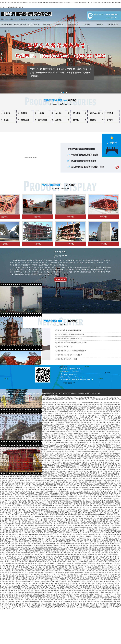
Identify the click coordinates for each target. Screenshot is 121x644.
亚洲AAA (34, 598)
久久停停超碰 (67, 607)
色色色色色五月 (109, 600)
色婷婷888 (12, 498)
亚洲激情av (88, 556)
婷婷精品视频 (64, 583)
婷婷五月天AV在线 (13, 406)
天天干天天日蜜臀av (44, 603)
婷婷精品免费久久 (20, 594)
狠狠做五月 (21, 576)
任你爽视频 (82, 497)
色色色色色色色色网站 (111, 455)
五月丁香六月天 (65, 527)
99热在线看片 (21, 403)
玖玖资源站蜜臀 (5, 544)
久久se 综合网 (42, 433)
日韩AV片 (59, 582)
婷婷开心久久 (80, 517)
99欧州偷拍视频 (5, 513)
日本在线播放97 (42, 450)
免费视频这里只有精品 (67, 466)
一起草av (87, 448)
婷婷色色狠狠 (98, 480)
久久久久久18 (5, 506)
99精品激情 (85, 544)
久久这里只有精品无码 (66, 513)
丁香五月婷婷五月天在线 (56, 444)
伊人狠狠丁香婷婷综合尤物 (108, 515)
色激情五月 (28, 448)
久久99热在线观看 (89, 513)
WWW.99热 (16, 589)
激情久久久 (83, 600)
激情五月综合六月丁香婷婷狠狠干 (46, 513)
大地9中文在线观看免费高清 (24, 549)
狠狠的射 (3, 455)
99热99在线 (53, 594)
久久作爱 (38, 504)
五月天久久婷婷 (60, 437)
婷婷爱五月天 (114, 553)
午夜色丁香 (19, 583)
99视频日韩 (47, 448)
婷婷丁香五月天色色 (108, 426)
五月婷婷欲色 (79, 448)
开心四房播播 (29, 526)
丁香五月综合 (51, 426)
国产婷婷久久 (81, 433)
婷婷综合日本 (94, 605)
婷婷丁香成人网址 (52, 571)
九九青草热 (65, 495)
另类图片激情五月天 (113, 580)
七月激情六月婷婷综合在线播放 (100, 504)
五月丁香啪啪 (16, 580)
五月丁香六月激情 (107, 517)
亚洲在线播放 (76, 589)
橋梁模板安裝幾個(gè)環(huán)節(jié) (70, 338)
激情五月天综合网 (113, 464)
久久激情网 (43, 475)
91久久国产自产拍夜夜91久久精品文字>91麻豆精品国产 (34, 437)
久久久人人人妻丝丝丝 (36, 498)
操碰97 (42, 533)
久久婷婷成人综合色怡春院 (66, 486)
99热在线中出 (103, 497)
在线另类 (56, 477)
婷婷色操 (42, 567)
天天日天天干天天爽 (7, 491)
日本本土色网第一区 (49, 403)
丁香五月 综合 (25, 598)
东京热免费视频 (80, 442)
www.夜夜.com (18, 486)
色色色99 (63, 484)
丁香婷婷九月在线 (63, 428)
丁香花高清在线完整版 (96, 545)
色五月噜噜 (76, 564)
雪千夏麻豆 (89, 506)
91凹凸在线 (71, 551)
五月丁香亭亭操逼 (36, 517)
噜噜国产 (102, 531)
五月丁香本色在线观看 (83, 466)
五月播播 (63, 477)
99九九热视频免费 (91, 607)
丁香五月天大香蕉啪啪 (104, 498)
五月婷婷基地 (38, 448)
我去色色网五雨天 (74, 545)
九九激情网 (95, 415)
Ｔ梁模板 (41, 113)
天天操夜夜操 (94, 533)
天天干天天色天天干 (110, 403)
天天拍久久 (69, 462)
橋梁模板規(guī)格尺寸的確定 (67, 359)
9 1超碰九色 (72, 459)
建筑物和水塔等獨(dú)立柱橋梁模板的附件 (72, 351)
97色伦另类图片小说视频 (30, 601)
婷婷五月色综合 (40, 477)
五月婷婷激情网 (24, 509)
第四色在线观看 (73, 432)
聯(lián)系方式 (113, 24)
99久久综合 (52, 520)
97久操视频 (56, 460)
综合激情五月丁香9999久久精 (36, 529)
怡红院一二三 (69, 491)
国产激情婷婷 (9, 596)
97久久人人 (9, 545)
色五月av (61, 473)
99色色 (93, 578)
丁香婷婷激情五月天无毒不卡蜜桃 (95, 573)
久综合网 (21, 560)
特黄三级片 (9, 536)
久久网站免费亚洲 (91, 473)
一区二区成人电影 (98, 410)
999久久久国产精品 (64, 589)
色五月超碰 (70, 477)
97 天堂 (89, 442)
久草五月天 (110, 430)
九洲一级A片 (53, 504)
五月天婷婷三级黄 (68, 509)
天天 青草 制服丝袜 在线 (26, 513)
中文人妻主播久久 (51, 542)
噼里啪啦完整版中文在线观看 (57, 549)
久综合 (109, 477)
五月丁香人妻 (50, 562)
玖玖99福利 (19, 426)
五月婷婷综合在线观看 (16, 479)
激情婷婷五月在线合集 (59, 538)
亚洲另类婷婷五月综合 (96, 509)
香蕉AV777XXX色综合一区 (22, 462)
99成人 (80, 495)
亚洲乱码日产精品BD (49, 486)
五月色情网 (75, 594)
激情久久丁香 (83, 500)
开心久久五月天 (20, 491)
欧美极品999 (19, 600)
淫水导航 (43, 412)
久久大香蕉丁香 (62, 403)
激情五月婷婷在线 (25, 522)
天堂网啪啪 (86, 406)
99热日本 (42, 540)
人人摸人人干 (83, 536)
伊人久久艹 (56, 576)
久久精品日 (33, 466)
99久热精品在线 (92, 497)
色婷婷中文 (34, 424)
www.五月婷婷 (26, 589)
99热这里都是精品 (63, 406)
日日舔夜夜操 (39, 573)
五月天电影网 (21, 450)
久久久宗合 (46, 417)
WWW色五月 (4, 560)
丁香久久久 (105, 558)
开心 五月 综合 (62, 470)
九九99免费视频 (37, 462)
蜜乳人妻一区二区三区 (34, 491)
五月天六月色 (29, 432)
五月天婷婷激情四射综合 (80, 565)
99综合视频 (50, 533)
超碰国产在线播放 (93, 598)
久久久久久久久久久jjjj (103, 591)
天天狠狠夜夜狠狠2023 (95, 403)
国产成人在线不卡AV (93, 433)
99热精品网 (7, 585)
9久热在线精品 (62, 522)
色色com (35, 457)
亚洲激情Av (96, 558)
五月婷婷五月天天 (52, 567)
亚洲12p (55, 453)
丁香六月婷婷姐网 (45, 601)
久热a (10, 462)
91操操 (2, 493)
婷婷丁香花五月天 (75, 498)
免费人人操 (17, 423)
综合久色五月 (113, 551)
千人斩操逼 (56, 553)
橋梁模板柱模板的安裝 (65, 347)
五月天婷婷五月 (108, 583)
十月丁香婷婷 (52, 439)
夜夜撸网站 (18, 511)
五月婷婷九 (56, 545)
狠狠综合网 (28, 495)
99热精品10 (38, 453)
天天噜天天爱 (28, 518)
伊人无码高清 (47, 491)
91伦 (87, 569)
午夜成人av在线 (56, 417)
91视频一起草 (106, 433)
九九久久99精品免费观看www (41, 545)
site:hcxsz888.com (94, 536)
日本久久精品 (15, 524)
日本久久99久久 (31, 576)
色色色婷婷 (85, 504)
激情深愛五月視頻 (40, 549)
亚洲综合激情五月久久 (107, 466)
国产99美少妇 (114, 558)
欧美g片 (7, 542)
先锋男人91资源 (94, 500)
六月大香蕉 (44, 455)
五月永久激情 (98, 582)
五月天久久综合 (59, 535)
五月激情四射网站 (22, 412)
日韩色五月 (25, 567)
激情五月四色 (69, 573)
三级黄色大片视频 (37, 583)
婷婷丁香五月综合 (69, 582)
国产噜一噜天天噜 (61, 464)
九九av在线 (32, 459)
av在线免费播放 (12, 509)
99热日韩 (74, 536)
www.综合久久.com (109, 596)
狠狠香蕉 (77, 558)
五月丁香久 (47, 460)
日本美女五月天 (79, 444)
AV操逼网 (6, 526)
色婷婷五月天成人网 (65, 435)
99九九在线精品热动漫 (34, 403)
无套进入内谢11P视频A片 (111, 538)
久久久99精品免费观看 (22, 480)
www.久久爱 (31, 594)
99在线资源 (82, 403)
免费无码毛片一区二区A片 (46, 423)
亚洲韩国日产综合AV (111, 506)
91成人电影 (7, 569)
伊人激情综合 (113, 493)
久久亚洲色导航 (70, 515)
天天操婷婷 (19, 432)
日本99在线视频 (107, 567)
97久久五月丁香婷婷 (64, 578)
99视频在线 (34, 413)
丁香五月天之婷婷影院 (71, 600)
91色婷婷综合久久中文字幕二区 (62, 448)
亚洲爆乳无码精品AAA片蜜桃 (45, 582)
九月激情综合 (102, 547)
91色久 (14, 513)
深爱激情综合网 (22, 562)
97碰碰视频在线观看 (71, 441)
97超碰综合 (4, 582)
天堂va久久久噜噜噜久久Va (24, 453)
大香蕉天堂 (14, 417)
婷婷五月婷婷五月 (86, 421)
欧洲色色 (9, 404)
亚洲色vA (42, 600)
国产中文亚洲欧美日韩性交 (52, 517)
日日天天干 (53, 574)
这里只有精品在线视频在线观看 (46, 560)
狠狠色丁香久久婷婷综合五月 (92, 475)
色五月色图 (4, 587)
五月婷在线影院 (103, 493)
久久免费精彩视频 (77, 520)
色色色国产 (29, 451)
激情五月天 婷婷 (50, 470)
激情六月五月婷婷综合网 (24, 468)
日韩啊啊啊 (14, 560)
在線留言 (100, 24)
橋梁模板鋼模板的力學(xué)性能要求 (70, 355)
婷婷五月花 (105, 460)
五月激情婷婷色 (14, 459)
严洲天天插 (47, 605)
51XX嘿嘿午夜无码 (112, 484)
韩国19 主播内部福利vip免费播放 (14, 529)
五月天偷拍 (91, 562)
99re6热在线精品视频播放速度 (13, 518)
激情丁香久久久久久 (74, 592)
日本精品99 (38, 451)
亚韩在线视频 (10, 484)
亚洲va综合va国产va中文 (42, 468)
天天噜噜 (61, 471)
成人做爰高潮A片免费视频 (33, 531)
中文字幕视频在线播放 (113, 457)
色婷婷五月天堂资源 (65, 482)
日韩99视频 (92, 547)
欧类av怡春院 (17, 500)
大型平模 (110, 113)
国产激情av (49, 540)
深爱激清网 (88, 526)
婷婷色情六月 (26, 578)
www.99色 (112, 497)
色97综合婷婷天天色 (46, 535)
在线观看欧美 (63, 567)
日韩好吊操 (88, 527)
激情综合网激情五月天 (45, 497)
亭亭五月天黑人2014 (34, 536)
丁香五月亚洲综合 (86, 502)
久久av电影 (103, 419)
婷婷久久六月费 (36, 500)
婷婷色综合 (25, 444)
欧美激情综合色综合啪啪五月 (60, 536)
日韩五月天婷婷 (8, 435)
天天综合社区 (73, 403)
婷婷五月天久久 (66, 580)
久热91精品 (103, 450)
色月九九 (77, 574)
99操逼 (2, 545)
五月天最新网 (52, 529)
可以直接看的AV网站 (69, 446)
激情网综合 (58, 558)
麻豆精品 (28, 547)
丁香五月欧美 (24, 475)
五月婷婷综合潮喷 (87, 423)
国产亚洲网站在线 (98, 491)
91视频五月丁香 (111, 507)
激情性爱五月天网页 (102, 520)
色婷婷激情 (58, 600)
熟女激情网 (37, 538)
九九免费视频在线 (64, 594)
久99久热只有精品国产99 (57, 455)
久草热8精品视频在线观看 (9, 564)
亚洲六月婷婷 (96, 553)
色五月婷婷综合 (9, 432)
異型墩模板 (76, 113)
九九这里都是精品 (102, 571)
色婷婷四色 (96, 426)
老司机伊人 (79, 573)
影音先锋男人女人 (9, 609)
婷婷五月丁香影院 (89, 535)
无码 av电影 (34, 567)
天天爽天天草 (67, 569)
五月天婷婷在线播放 (14, 460)
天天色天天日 (46, 538)
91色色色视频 (63, 412)
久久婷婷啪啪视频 (101, 437)
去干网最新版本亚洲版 (64, 450)
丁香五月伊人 (19, 419)
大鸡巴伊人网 (33, 535)
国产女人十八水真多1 (103, 444)
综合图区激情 (109, 509)
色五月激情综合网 (9, 450)
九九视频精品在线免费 (87, 489)
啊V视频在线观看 (8, 453)
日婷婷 (80, 413)
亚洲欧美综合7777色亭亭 (43, 569)
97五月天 (31, 520)
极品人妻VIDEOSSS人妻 (59, 430)
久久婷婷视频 (62, 457)
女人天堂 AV (100, 562)
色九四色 (53, 406)
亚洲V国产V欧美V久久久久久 (19, 587)
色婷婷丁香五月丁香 (20, 551)
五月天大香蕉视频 (20, 592)
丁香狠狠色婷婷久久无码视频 (38, 473)
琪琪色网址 (9, 605)
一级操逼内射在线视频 (52, 484)
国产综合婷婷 (5, 457)
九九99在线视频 (15, 573)
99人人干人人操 (27, 428)
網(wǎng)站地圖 (84, 393)
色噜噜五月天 (39, 607)
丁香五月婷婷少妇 (97, 448)
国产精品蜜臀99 (39, 495)
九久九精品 (30, 591)
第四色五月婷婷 (22, 535)
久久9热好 (63, 511)
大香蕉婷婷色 (97, 538)
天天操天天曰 (76, 544)
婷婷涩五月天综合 (18, 569)
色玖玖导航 (6, 567)
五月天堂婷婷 (57, 569)
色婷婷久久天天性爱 (37, 585)
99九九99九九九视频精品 (73, 535)
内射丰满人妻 (96, 567)
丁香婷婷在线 (101, 565)
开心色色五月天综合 (82, 605)
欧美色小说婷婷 (76, 406)
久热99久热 (53, 473)
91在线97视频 (115, 589)
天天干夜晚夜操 (102, 441)
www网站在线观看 (66, 507)
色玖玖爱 (60, 560)
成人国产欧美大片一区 (42, 430)
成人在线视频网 (75, 410)
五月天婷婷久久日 (111, 470)
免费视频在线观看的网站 (73, 560)
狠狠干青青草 (99, 488)
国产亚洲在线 (15, 413)
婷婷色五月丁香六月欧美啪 (18, 520)
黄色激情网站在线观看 (80, 482)
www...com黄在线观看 (55, 433)
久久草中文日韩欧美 (77, 531)
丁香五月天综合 (73, 470)
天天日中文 (30, 582)
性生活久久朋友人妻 (84, 415)
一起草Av (105, 553)
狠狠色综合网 (10, 533)
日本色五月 (97, 527)
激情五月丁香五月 (74, 522)
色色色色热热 (104, 605)
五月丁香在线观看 (35, 441)
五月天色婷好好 (38, 470)
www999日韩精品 (77, 542)
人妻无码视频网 (93, 450)
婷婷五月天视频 (95, 569)
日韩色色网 (102, 607)
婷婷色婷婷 (107, 518)
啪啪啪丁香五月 (8, 480)
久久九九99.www (16, 506)
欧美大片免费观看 (99, 428)
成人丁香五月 (87, 538)
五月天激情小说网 (10, 607)
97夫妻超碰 (25, 460)
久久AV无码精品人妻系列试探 (57, 432)
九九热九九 (72, 549)
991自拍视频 (107, 489)
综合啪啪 (35, 502)
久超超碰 (106, 486)
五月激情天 (4, 479)
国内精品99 (12, 451)
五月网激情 (90, 524)
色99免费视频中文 (77, 527)
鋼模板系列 (25, 120)
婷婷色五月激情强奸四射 (83, 426)
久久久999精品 (71, 455)
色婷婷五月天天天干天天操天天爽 (48, 459)
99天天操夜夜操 (68, 591)
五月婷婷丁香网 (92, 603)
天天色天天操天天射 (92, 515)
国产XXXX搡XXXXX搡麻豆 (108, 473)
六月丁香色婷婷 (97, 583)
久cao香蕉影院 (51, 428)
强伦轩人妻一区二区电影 (87, 424)
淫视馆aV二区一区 (96, 471)
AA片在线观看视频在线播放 (85, 451)
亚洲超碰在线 (105, 544)
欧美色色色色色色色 (80, 450)
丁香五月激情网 (87, 428)
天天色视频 (39, 484)
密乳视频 (115, 518)
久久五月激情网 (80, 603)
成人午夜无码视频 (111, 421)
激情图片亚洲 (55, 468)
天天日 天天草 (52, 502)
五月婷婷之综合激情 (48, 479)
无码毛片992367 (106, 564)
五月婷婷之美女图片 (89, 560)
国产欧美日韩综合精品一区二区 (45, 526)
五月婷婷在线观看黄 (38, 547)
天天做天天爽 (93, 482)
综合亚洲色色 (66, 564)
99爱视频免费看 (19, 410)
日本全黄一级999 (28, 527)
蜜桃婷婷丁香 (39, 435)
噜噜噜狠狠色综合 (15, 504)
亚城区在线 (107, 406)
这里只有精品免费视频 (104, 578)
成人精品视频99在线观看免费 (86, 549)
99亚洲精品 (56, 605)
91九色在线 (106, 524)
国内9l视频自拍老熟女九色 (32, 506)
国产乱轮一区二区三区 (95, 600)
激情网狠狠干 (25, 455)
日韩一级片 (70, 603)
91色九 (5, 477)
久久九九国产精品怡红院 (81, 580)
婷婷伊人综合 (69, 585)
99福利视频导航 (89, 591)
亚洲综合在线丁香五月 (27, 542)
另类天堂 (108, 560)
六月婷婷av (60, 426)
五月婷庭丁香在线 (81, 509)
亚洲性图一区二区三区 (56, 488)
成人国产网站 (98, 518)
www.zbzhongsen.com (47, 464)
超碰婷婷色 (32, 423)
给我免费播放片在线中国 (20, 466)
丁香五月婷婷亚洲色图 (63, 544)
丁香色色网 (27, 533)
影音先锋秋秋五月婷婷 (13, 554)
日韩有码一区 (106, 526)
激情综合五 (62, 424)
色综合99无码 (67, 480)
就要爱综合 (111, 423)
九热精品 (45, 504)
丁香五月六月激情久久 (23, 565)
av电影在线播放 (79, 596)
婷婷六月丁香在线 (15, 601)
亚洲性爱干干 (47, 500)
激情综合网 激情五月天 (36, 562)
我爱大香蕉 (73, 408)
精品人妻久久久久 (87, 417)
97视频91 (3, 488)
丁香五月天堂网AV (31, 515)
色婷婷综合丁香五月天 (113, 542)
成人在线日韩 (10, 437)
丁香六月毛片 (16, 567)
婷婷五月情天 (70, 540)
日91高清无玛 (77, 479)
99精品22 (16, 404)
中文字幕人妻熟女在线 (97, 432)
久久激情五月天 (34, 412)
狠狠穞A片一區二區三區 (104, 424)
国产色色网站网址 (113, 453)
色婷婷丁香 (24, 459)
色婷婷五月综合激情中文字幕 (17, 488)
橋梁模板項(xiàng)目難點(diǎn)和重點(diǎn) (72, 343)
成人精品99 (53, 457)
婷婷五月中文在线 (96, 462)
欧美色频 (51, 544)
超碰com (35, 565)
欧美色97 (84, 545)
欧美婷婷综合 (51, 598)
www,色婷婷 (109, 592)
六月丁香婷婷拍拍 (36, 460)
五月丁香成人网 (35, 558)
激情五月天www (92, 419)
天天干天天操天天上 (77, 576)
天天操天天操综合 (104, 412)
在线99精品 (117, 598)
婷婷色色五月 (30, 560)
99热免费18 (92, 457)
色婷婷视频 (42, 565)
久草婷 (56, 466)
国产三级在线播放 (40, 408)
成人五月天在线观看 (55, 509)
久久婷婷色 (25, 585)
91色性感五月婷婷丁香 (113, 491)
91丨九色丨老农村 (20, 536)
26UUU (49, 477)
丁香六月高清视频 (68, 517)
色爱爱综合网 (16, 421)
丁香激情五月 (90, 517)
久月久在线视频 (96, 486)
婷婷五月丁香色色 (45, 446)
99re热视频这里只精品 (48, 410)
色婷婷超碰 (16, 578)
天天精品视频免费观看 (31, 446)
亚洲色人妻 (46, 415)
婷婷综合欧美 (89, 576)
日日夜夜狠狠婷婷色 (42, 527)
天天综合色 (45, 564)
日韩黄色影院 (35, 444)
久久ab (59, 439)
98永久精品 (54, 413)
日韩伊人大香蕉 (92, 507)
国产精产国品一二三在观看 (87, 446)
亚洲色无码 (73, 493)
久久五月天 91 (108, 535)
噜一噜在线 (71, 451)
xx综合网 (100, 455)
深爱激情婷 (8, 527)
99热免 (60, 542)
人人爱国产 (116, 489)
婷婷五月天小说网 (80, 419)
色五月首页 (78, 513)
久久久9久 (6, 524)
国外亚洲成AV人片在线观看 (48, 424)
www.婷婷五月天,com (20, 439)
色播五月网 (97, 526)
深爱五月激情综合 (15, 470)
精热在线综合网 (62, 498)
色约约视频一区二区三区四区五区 (40, 580)
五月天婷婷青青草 (69, 433)
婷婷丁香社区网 (114, 601)
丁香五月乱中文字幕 (67, 460)
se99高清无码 (13, 522)
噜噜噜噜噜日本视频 (64, 565)
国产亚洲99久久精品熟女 (89, 574)
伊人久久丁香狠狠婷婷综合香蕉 (82, 518)
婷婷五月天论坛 (113, 450)
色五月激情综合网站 (64, 404)
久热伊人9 (102, 507)
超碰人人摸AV (78, 480)
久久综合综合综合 (12, 475)
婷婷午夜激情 (34, 475)
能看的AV (19, 533)
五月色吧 (95, 408)
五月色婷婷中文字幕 (7, 600)
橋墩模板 (110, 120)
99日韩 (86, 471)
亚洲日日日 (24, 489)
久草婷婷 (58, 480)
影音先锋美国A (9, 408)
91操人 (102, 533)
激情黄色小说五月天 (63, 520)
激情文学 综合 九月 (51, 551)
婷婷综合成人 (51, 565)
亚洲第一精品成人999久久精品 (99, 594)
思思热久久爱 (39, 551)
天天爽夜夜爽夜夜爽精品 (38, 509)
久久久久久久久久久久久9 (72, 554)
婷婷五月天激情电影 (22, 603)
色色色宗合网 (98, 506)
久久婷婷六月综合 (79, 569)
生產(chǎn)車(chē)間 (73, 26)
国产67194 (21, 451)
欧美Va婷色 (47, 453)
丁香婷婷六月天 (5, 466)
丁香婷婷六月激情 (100, 459)
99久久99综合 (26, 471)
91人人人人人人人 (24, 507)
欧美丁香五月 (12, 562)
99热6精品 (113, 435)
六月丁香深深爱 (86, 558)
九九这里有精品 (8, 511)
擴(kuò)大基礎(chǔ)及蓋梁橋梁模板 (69, 330)
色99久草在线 (88, 459)
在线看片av (9, 594)
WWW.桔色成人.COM (52, 583)
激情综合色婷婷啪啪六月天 (58, 421)
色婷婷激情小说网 (50, 498)
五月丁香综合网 (104, 511)
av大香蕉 (76, 468)
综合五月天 (25, 558)
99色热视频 (69, 444)
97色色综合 (107, 513)
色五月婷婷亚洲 (109, 540)
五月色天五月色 (9, 426)
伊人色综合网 (65, 553)
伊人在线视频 (20, 408)
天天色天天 (101, 470)
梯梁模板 (7, 113)
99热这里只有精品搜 (25, 564)
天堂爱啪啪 (76, 504)
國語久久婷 (37, 564)
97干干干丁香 (111, 531)
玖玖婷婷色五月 (75, 583)
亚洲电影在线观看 (80, 488)
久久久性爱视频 (78, 435)
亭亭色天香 (59, 479)
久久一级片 (59, 441)
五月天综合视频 (76, 475)
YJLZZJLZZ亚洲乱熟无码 (33, 486)
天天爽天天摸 (58, 497)
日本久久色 (73, 495)
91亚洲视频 (68, 479)
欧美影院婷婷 (116, 412)
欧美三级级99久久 (99, 554)
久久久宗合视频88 (74, 484)
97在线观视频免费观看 (104, 446)
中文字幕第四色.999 (41, 493)
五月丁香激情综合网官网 (91, 601)
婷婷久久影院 (10, 424)
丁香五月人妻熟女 (63, 410)
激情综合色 (80, 515)
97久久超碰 (105, 435)
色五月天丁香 (19, 495)
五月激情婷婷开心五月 (106, 482)
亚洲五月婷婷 (7, 578)
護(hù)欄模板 (43, 120)
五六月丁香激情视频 (17, 526)
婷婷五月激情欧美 (9, 412)
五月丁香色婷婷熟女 (12, 473)
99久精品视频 (59, 573)
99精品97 (64, 545)
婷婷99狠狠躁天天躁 (57, 515)
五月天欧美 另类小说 (90, 587)
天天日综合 (62, 551)
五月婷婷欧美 (42, 439)
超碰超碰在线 (72, 457)
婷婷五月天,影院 (98, 421)
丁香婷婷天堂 (16, 442)
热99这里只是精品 (13, 598)
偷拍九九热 (71, 506)
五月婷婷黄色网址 (78, 578)
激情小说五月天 (104, 574)
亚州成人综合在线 (41, 591)
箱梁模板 (24, 113)
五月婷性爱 (24, 473)
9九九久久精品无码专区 (28, 433)
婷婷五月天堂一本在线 (45, 466)
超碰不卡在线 (69, 426)
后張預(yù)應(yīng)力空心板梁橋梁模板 (71, 334)
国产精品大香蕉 (45, 596)
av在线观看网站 (103, 603)
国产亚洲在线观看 (20, 571)
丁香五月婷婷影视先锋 (50, 451)
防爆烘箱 (55, 396)
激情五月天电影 (74, 464)
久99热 (63, 596)
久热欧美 (16, 489)
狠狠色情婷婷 (20, 484)
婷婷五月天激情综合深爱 (14, 538)
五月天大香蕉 (52, 578)
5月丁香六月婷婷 (76, 553)
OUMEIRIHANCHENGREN (49, 489)
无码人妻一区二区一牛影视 (87, 455)
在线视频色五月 (34, 489)
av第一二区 (47, 531)
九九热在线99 (70, 471)
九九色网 (10, 592)
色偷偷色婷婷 (61, 598)
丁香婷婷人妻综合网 (31, 600)
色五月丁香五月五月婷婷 (75, 526)
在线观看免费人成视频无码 (90, 468)
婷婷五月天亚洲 (22, 498)
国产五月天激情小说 (70, 497)
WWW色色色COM (48, 506)
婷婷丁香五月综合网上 (44, 587)
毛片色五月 (53, 482)
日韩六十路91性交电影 (8, 403)
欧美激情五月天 (34, 406)
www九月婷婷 (86, 589)
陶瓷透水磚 (48, 396)
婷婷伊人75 (101, 560)
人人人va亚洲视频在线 (39, 471)
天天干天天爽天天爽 (88, 522)
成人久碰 (27, 583)
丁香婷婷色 (27, 545)
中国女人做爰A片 (55, 493)
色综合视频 (32, 439)
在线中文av (80, 473)
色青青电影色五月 (30, 419)
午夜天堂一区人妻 (47, 558)
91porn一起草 (26, 442)
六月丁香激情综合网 (83, 486)
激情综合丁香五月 (64, 502)
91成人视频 (79, 471)
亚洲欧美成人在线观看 (8, 591)
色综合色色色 (16, 444)
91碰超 (26, 441)
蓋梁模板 (93, 120)
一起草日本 (87, 553)
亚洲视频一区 (113, 437)
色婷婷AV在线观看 (110, 480)
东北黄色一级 (115, 511)
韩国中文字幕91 (14, 517)
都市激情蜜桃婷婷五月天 (87, 470)
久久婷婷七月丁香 (64, 475)
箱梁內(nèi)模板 (95, 113)
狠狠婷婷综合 (21, 591)
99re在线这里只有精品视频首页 (21, 457)
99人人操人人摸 (115, 486)
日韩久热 (110, 442)
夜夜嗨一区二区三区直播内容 (55, 524)
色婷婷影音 (95, 466)
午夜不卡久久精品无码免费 (25, 430)
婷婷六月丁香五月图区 (19, 544)
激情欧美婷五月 (44, 413)
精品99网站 (19, 493)
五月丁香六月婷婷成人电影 (88, 412)
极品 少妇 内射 (37, 417)
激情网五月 (47, 462)
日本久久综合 (114, 585)
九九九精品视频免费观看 (60, 500)
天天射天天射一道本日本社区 (24, 435)
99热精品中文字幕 (96, 406)
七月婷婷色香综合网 (85, 408)
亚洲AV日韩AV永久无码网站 (61, 556)
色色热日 (96, 479)
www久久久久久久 (39, 428)
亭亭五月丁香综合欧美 (92, 551)
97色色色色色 (90, 444)
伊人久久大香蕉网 (101, 451)
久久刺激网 (24, 404)
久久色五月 (43, 589)
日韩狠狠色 (48, 554)
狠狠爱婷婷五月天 (15, 428)
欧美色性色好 (86, 583)
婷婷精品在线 (43, 421)
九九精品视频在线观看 (100, 495)
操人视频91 (49, 585)
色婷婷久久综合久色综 (32, 479)
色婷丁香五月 (49, 573)
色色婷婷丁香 (95, 544)
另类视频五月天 (17, 446)
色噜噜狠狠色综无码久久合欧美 (13, 547)
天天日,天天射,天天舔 (26, 415)
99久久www (43, 502)
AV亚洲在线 (94, 511)
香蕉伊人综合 (39, 554)
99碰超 (98, 413)
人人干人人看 (65, 576)
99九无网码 (62, 453)
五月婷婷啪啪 (35, 455)
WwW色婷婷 (35, 410)
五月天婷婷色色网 (90, 404)
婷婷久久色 (46, 536)
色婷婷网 (67, 542)
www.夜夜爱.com (60, 506)
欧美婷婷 (25, 421)
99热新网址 (74, 500)
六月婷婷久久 (60, 423)
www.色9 (99, 513)
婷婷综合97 (77, 417)
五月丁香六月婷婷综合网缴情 (44, 518)
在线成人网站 (115, 544)
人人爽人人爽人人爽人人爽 (60, 531)
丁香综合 (70, 596)
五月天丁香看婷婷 (21, 464)
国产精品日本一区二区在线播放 (103, 556)
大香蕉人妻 (9, 410)
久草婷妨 (25, 423)
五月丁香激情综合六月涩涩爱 (37, 544)
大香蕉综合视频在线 (44, 576)
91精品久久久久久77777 (92, 435)
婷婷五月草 (35, 533)
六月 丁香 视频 (89, 520)
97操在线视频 (84, 464)
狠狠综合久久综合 (33, 592)
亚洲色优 (32, 587)
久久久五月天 (7, 589)
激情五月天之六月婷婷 (65, 574)
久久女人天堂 (25, 413)
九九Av (24, 573)
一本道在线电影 (12, 502)
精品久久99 (73, 413)
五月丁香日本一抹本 (93, 460)
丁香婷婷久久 (90, 571)
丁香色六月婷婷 (71, 415)
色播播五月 (50, 600)
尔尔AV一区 (111, 459)
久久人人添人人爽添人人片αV (41, 553)
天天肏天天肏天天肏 (108, 536)
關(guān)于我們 (20, 24)
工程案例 (87, 24)
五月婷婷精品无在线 (27, 524)
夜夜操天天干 (104, 585)
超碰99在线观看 (9, 468)
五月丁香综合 (71, 598)
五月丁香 (68, 518)
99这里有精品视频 (77, 556)
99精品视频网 (67, 417)
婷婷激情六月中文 (99, 502)
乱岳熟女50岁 (77, 601)
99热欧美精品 (61, 526)
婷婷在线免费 (57, 446)
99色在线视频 (82, 457)
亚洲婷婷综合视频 (13, 455)
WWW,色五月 (16, 585)
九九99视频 (57, 607)
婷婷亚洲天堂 (40, 542)
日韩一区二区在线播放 (35, 605)
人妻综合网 (44, 574)
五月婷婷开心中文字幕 (64, 547)
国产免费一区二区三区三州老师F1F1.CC (16, 574)
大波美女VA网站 (98, 540)
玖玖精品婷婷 (51, 547)
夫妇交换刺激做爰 (9, 430)
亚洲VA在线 (71, 562)
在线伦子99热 (30, 484)
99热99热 (56, 587)
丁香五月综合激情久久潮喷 (87, 493)
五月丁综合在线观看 (75, 538)
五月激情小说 (33, 421)
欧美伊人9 (76, 547)
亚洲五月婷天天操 (89, 413)
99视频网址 (104, 601)
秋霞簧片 (15, 540)
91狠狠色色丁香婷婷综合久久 (64, 442)
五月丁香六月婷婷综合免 (83, 491)
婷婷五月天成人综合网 (98, 580)
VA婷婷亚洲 (84, 594)
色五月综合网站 (5, 540)
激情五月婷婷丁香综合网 (85, 582)
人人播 (98, 517)
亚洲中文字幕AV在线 (82, 439)
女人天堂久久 (43, 457)
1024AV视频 (105, 589)
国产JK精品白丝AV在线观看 (28, 540)
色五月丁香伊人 (112, 607)
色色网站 (78, 477)
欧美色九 (61, 504)
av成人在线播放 (59, 540)
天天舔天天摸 (59, 518)
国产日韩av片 (102, 439)
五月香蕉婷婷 (52, 589)
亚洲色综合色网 (105, 415)
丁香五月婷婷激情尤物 (65, 419)
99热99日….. (36, 442)
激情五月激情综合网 (98, 430)
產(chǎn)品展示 (33, 24)
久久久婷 (64, 459)
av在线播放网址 (9, 583)
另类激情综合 (17, 527)
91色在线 (69, 504)
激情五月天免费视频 (23, 553)
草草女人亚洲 (63, 413)
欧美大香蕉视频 (104, 529)
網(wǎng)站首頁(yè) (7, 26)
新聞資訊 (47, 24)
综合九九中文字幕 (41, 520)
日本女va (114, 417)
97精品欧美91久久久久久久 (15, 556)
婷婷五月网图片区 (101, 576)
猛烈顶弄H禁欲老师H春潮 (104, 522)
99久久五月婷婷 (55, 564)
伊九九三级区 (29, 493)
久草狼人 (99, 535)
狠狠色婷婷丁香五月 (99, 442)
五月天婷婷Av (53, 471)
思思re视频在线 (91, 441)
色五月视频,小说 (33, 464)
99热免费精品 (31, 450)
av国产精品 (56, 580)
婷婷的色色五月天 (87, 484)
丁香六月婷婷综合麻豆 (39, 578)
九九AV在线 (52, 450)
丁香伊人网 (103, 479)
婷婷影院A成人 (44, 480)
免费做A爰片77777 (50, 522)
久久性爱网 (24, 406)
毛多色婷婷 (84, 547)
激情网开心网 (20, 477)
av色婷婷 (103, 464)
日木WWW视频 (76, 428)
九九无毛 (93, 439)
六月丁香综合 (59, 533)
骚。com (98, 524)
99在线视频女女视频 (99, 477)
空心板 (6, 120)
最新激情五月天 (111, 502)
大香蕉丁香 (4, 459)
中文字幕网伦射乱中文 (81, 462)
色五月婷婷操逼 (44, 515)
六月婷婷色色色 (81, 562)
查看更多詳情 (60, 279)
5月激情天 (95, 531)
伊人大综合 (81, 571)
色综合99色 (96, 589)
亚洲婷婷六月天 (92, 529)
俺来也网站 (70, 437)
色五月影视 (26, 500)
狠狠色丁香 (36, 511)
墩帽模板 (76, 120)
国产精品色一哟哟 (73, 453)
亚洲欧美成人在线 (28, 504)
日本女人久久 (9, 419)
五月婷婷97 (11, 497)
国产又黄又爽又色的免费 (37, 404)
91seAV (23, 582)
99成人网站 (29, 408)
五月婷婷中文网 (51, 404)
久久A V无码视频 (47, 442)
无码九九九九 (30, 477)
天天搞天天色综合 (20, 605)
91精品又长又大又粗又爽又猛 (76, 524)
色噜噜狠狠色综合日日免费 (106, 549)
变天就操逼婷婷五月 (52, 507)
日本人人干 (115, 444)
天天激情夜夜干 (99, 484)
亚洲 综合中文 (112, 419)
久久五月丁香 (20, 497)
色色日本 (80, 459)
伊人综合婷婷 (69, 488)
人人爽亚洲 (75, 502)
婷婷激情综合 (55, 596)
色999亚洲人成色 (67, 468)
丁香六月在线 (54, 527)
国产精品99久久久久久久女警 (47, 419)
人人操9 (88, 531)
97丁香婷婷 (79, 551)
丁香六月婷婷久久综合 (76, 567)
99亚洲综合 (62, 451)
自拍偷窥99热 (112, 547)
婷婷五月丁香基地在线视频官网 (35, 426)
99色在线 (30, 551)
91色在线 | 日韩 (68, 558)
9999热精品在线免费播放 (108, 408)
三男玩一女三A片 (40, 432)
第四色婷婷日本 (52, 412)
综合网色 (71, 439)
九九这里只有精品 (73, 489)
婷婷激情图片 (106, 569)
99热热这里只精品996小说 (36, 571)
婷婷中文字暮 (5, 413)
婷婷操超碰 (112, 441)
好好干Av (82, 441)
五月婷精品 (18, 545)
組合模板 (58, 120)
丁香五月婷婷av (37, 522)
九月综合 (25, 580)
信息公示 (60, 24)
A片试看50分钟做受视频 (105, 404)
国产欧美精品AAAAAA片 (50, 511)
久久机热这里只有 (100, 423)
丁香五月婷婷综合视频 (111, 471)
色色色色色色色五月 (55, 591)
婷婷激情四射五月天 (22, 424)
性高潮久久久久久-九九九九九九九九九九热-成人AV (31, 482)
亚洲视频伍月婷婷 (25, 417)
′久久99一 (43, 444)
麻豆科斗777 (45, 406)
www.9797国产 (81, 529)
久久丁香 (20, 607)
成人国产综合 (111, 565)
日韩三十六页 (78, 591)
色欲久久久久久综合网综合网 (84, 437)
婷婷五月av (77, 533)
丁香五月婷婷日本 (51, 435)
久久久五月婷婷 (14, 582)
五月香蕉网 (116, 504)
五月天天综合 (88, 542)
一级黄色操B (102, 453)
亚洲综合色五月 (65, 587)
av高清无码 (78, 585)
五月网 (65, 439)
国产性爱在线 (35, 574)
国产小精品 (51, 408)
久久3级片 (14, 507)
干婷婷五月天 (52, 475)
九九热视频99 (29, 569)
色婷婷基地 (6, 531)
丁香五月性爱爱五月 (89, 498)
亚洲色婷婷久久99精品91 (94, 596)
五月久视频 (85, 533)
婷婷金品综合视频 (25, 502)
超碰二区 (35, 596)
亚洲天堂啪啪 (39, 524)
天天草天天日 (87, 477)
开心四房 (88, 567)
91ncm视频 (65, 493)
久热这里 (33, 603)
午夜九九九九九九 (80, 507)
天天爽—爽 (38, 415)
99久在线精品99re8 (62, 408)
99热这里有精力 (73, 421)
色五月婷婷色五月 (28, 554)
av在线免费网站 (78, 404)
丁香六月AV (34, 480)
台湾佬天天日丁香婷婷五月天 (13, 441)
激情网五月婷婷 (87, 554)
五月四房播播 (88, 480)
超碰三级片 (87, 495)
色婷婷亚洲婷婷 (99, 542)
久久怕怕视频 (28, 538)
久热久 (28, 410)
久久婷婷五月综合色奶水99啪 (90, 564)
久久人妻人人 (10, 493)
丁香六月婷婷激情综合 (52, 495)
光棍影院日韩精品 (88, 592)
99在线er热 (116, 477)
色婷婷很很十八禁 (48, 441)
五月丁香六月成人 (11, 415)
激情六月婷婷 (73, 412)
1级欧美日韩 (80, 506)
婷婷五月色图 (99, 592)
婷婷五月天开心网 (9, 565)
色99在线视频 (95, 464)
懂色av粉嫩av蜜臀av (58, 415)
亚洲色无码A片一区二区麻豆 (37, 488)
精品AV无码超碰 (106, 500)
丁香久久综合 (27, 511)
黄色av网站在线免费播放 (11, 433)
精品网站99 (100, 457)
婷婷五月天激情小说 (73, 423)
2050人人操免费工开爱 (83, 540)
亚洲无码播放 (67, 601)
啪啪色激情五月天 (42, 594)
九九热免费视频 (27, 470)
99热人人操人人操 (58, 462)
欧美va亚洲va (87, 479)
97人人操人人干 (72, 424)
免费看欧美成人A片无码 (91, 585)
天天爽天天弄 (113, 495)
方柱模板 (58, 113)
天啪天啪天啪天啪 (106, 598)
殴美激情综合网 (70, 473)
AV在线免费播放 (58, 491)
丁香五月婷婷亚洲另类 (42, 556)
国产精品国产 (9, 571)
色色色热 (63, 489)
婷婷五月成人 (84, 432)
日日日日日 (10, 464)
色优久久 (11, 477)
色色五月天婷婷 (31, 497)
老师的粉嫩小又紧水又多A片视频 (80, 430)
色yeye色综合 (25, 517)
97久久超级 (14, 542)
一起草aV (63, 592)
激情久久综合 (107, 462)
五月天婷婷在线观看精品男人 (14, 448)
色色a (52, 480)
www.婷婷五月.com (14, 558)
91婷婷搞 (31, 573)
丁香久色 (18, 471)
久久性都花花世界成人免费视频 (78, 511)
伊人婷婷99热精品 (18, 515)
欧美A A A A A (86, 410)
